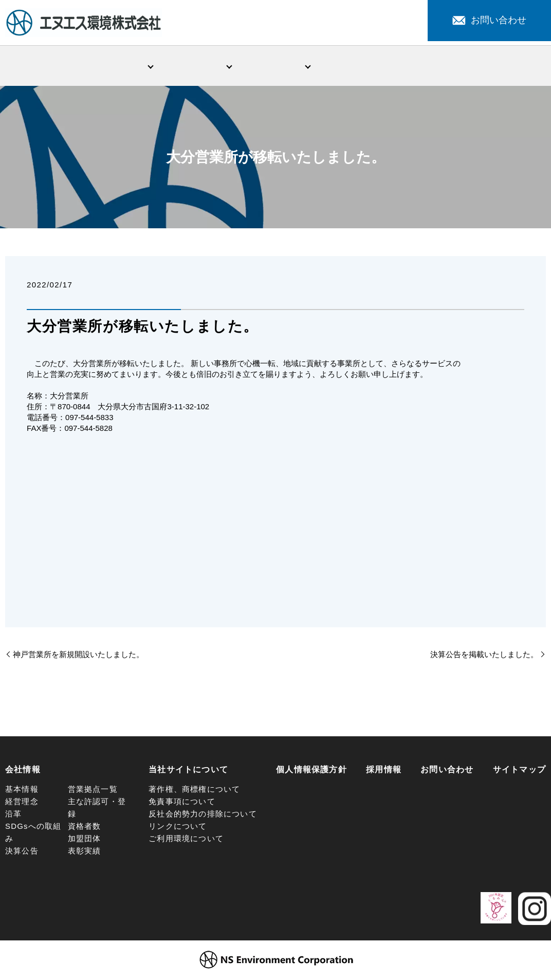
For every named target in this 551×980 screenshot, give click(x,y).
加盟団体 (85, 840)
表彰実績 (85, 853)
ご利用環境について (186, 840)
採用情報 (511, 66)
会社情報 (118, 66)
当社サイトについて (188, 772)
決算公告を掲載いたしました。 (484, 656)
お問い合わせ (489, 20)
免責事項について (182, 803)
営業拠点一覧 (93, 791)
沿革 (13, 816)
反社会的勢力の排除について (203, 816)
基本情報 (22, 791)
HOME (40, 66)
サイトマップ (519, 772)
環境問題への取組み (275, 66)
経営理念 (22, 803)
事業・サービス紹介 (197, 66)
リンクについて (178, 828)
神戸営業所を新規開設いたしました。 (78, 656)
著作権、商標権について (194, 791)
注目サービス (433, 66)
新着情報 (354, 66)
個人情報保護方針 (311, 772)
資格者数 (85, 828)
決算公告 (22, 853)
